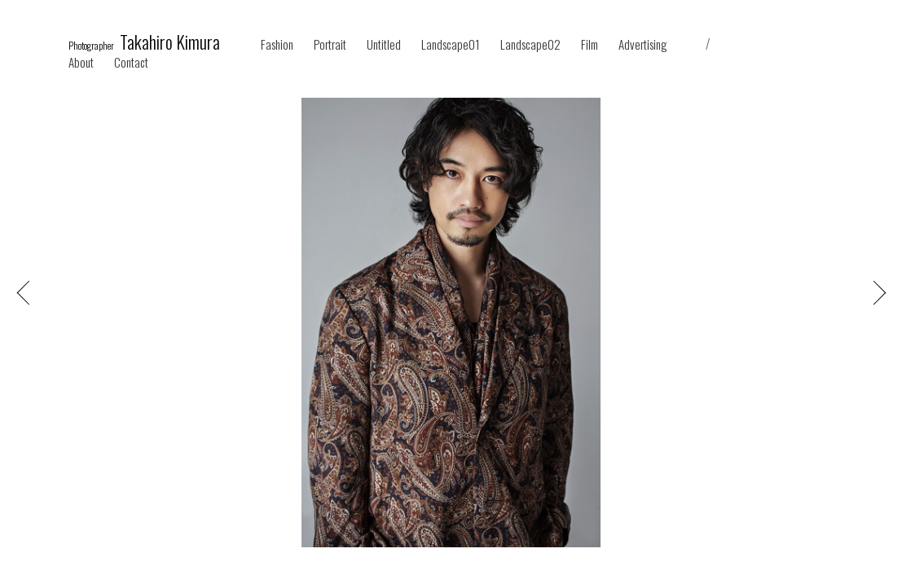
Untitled (384, 44)
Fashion (277, 44)
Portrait (330, 44)
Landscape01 (451, 44)
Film (590, 44)
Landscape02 (530, 44)
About (81, 62)
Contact (131, 62)
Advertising (643, 44)
